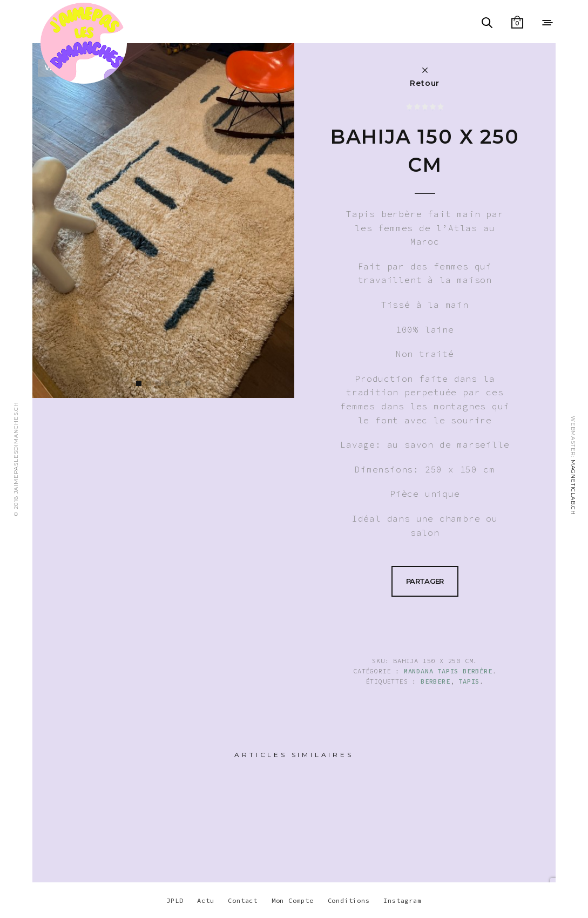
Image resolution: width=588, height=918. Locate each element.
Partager (425, 581)
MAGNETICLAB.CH (573, 487)
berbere (435, 681)
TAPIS (469, 681)
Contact (243, 900)
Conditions (349, 900)
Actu (205, 900)
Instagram (402, 900)
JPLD (175, 900)
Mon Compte (293, 900)
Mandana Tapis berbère (448, 671)
